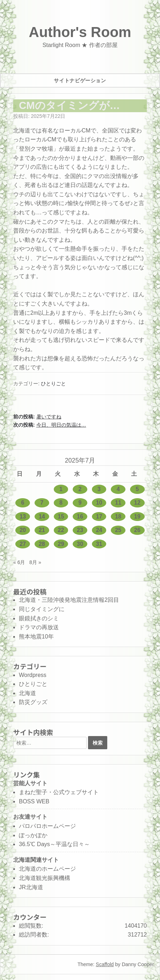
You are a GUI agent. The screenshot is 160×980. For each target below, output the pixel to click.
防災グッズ (33, 702)
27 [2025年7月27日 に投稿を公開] (23, 544)
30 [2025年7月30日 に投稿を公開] (80, 544)
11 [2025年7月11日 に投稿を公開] (118, 503)
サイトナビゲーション (80, 80)
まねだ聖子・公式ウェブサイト (59, 792)
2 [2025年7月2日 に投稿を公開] (80, 489)
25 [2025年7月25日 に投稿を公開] (118, 530)
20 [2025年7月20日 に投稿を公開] (23, 530)
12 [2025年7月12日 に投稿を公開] (137, 503)
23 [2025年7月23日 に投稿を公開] (80, 530)
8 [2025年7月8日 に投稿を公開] (61, 503)
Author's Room (80, 32)
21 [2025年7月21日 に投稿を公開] (42, 530)
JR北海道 (31, 887)
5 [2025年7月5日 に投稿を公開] (137, 489)
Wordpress (33, 675)
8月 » (35, 562)
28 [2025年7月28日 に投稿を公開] (42, 544)
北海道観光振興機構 (45, 878)
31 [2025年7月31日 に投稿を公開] (99, 544)
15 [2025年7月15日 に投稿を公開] (61, 517)
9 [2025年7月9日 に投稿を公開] (80, 503)
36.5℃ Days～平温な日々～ (54, 844)
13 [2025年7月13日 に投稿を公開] (23, 517)
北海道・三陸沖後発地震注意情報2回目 (69, 600)
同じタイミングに (42, 609)
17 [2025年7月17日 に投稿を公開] (99, 517)
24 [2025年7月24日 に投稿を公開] (99, 530)
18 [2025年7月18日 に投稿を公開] (118, 517)
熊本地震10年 (36, 637)
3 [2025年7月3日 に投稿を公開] (99, 489)
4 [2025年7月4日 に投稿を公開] (118, 489)
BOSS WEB (34, 801)
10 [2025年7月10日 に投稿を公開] (99, 503)
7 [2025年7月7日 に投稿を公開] (42, 503)
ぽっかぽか (33, 835)
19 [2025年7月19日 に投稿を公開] (137, 517)
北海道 (27, 693)
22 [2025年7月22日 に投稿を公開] (61, 530)
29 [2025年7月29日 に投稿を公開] (61, 544)
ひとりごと (53, 384)
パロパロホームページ (47, 826)
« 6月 (19, 562)
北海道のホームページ (47, 869)
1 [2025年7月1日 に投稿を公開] (61, 489)
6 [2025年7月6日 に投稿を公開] (23, 503)
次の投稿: (50, 425)
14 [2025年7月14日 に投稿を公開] (42, 517)
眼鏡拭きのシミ (39, 618)
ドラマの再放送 (39, 627)
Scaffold (105, 964)
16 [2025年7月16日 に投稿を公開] (80, 517)
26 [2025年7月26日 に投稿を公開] (137, 530)
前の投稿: (37, 417)
